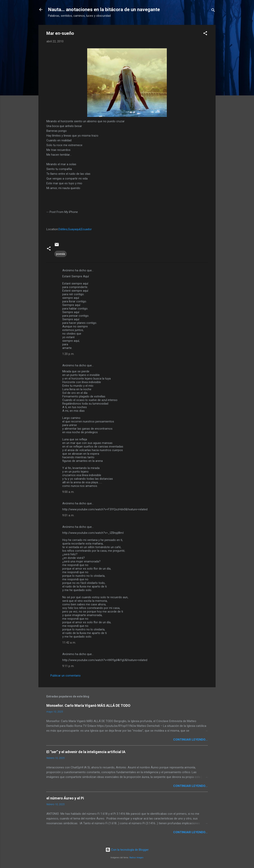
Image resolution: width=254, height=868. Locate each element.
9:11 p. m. (68, 666)
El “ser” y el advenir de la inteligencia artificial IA (86, 752)
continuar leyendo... (190, 740)
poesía (61, 254)
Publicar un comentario (65, 676)
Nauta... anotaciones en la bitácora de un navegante (104, 10)
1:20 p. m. (68, 354)
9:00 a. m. (68, 492)
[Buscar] (213, 11)
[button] (205, 34)
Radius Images (136, 858)
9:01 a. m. (68, 515)
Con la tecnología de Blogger (127, 850)
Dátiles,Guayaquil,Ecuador (75, 229)
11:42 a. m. (69, 643)
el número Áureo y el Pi (65, 798)
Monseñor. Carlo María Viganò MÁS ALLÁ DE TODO (88, 705)
